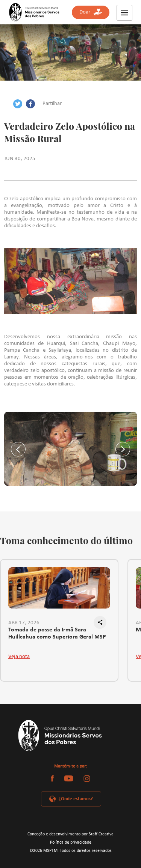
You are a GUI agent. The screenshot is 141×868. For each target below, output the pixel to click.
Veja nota (19, 657)
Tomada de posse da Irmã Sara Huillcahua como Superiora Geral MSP (57, 634)
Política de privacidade (71, 843)
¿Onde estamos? (76, 799)
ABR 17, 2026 (24, 623)
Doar (91, 12)
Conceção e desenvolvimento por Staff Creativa (70, 834)
